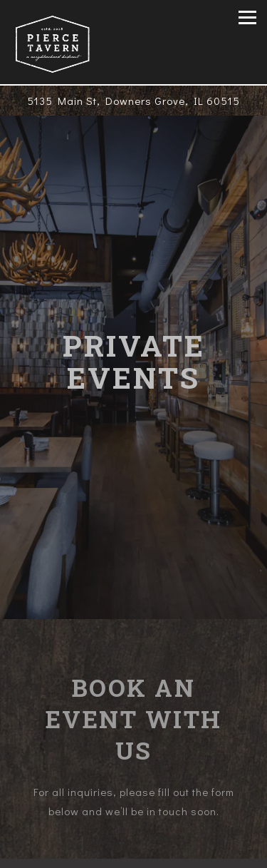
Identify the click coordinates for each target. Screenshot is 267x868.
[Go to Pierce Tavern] (133, 101)
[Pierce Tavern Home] (53, 42)
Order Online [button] (134, 853)
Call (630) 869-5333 (133, 823)
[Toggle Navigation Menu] (247, 17)
